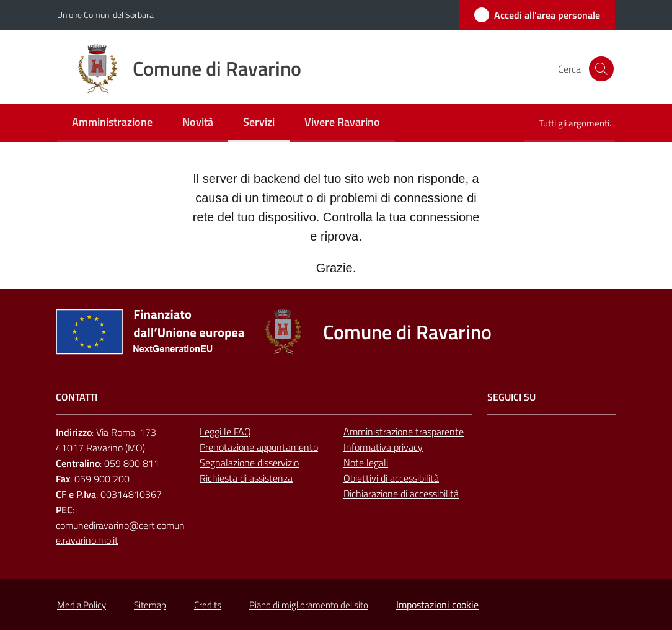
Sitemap (150, 605)
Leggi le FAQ (225, 432)
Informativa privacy (383, 447)
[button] (600, 69)
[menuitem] (112, 123)
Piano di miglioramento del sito (309, 605)
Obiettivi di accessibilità (391, 478)
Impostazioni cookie (437, 605)
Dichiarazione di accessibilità (401, 494)
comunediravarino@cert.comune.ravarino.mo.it (120, 533)
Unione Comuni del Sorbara (105, 15)
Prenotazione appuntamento (259, 447)
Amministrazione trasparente (404, 432)
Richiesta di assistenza (246, 478)
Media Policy (82, 605)
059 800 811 (132, 463)
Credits (208, 605)
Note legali (366, 463)
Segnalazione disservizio (249, 463)
